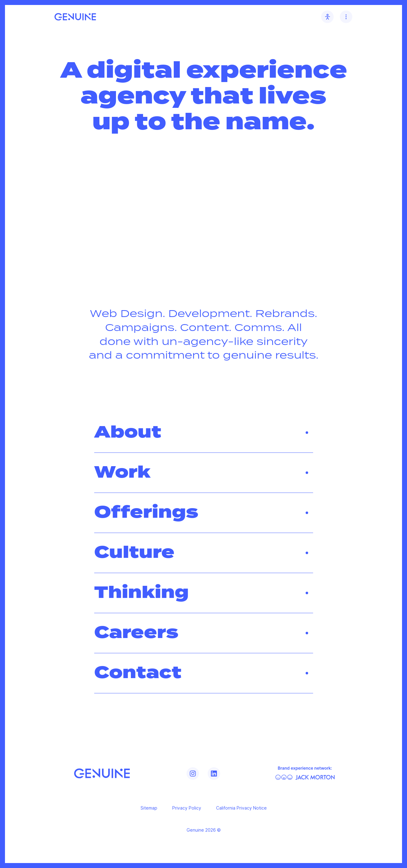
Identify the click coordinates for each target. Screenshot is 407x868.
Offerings (204, 513)
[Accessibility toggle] (327, 17)
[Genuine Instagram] (193, 774)
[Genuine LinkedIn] (214, 774)
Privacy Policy (187, 808)
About (204, 433)
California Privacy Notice (241, 808)
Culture (204, 553)
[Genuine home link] (75, 17)
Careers (204, 633)
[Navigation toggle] (346, 17)
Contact (204, 673)
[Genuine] (102, 773)
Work (204, 473)
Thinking (204, 593)
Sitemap (149, 808)
